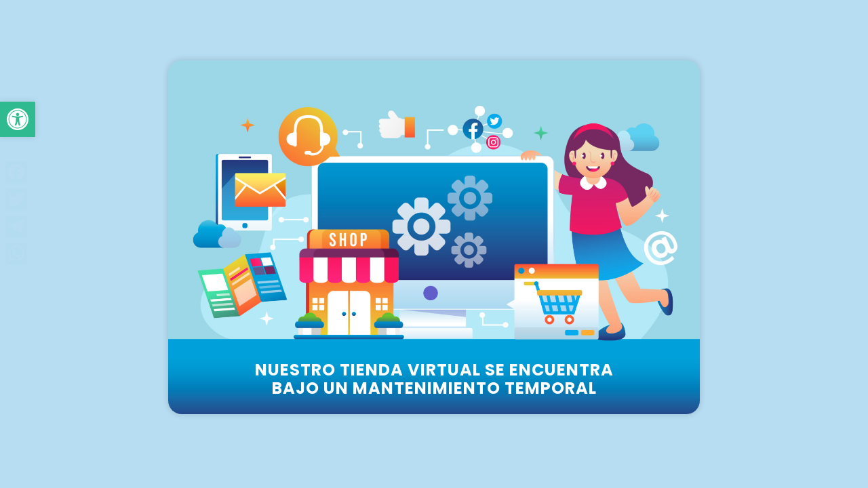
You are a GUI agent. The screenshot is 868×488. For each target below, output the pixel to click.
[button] (18, 119)
